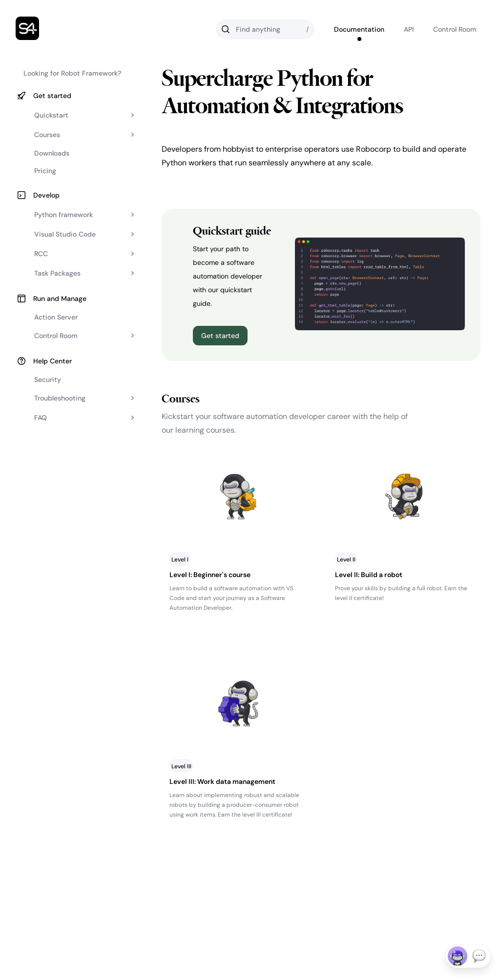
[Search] (265, 29)
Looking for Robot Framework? (72, 73)
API (409, 29)
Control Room (455, 29)
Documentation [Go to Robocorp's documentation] (359, 29)
